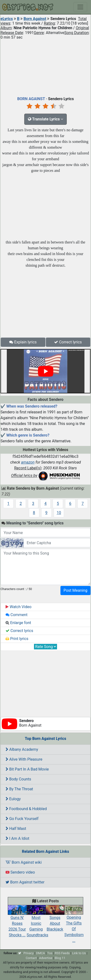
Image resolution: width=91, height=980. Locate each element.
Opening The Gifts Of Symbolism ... (74, 925)
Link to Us (79, 953)
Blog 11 (60, 958)
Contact (31, 958)
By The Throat (19, 789)
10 (59, 513)
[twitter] (20, 953)
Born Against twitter (25, 882)
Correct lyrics (68, 342)
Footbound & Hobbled (26, 809)
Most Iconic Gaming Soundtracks (37, 922)
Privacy (29, 953)
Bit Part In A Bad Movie (27, 769)
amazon (28, 462)
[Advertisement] (45, 67)
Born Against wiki (24, 862)
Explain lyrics (23, 342)
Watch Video (19, 607)
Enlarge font (18, 623)
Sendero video (20, 872)
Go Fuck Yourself (22, 819)
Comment (17, 615)
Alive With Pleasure (24, 759)
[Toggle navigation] (80, 7)
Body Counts (18, 779)
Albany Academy (22, 749)
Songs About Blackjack (55, 919)
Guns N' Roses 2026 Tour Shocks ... (17, 922)
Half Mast (16, 829)
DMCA (40, 953)
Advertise (46, 958)
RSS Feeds (62, 953)
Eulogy (13, 799)
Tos (50, 953)
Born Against (35, 19)
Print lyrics (17, 639)
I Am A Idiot (17, 838)
